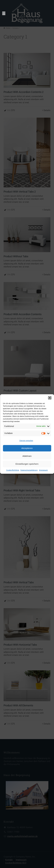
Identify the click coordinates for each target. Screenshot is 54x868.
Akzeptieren (27, 448)
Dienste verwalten (26, 441)
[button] (50, 398)
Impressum (43, 470)
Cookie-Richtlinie (13, 470)
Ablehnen (27, 456)
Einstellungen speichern (27, 464)
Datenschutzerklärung (29, 470)
